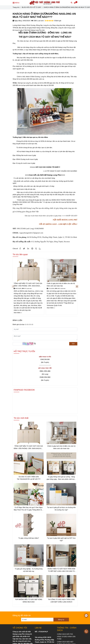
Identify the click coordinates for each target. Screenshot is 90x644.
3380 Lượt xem (37, 21)
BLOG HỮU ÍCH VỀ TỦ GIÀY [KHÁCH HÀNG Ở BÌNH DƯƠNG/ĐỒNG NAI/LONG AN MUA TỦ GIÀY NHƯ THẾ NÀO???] (32, 7)
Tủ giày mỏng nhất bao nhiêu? (29, 538)
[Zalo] (41, 249)
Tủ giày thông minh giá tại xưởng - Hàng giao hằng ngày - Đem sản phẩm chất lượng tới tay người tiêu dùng (61, 478)
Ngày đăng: (17, 21)
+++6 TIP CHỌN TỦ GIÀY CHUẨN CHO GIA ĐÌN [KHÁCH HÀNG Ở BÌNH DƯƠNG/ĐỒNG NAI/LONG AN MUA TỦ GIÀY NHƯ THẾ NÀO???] (59, 171)
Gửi (73, 344)
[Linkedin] (28, 249)
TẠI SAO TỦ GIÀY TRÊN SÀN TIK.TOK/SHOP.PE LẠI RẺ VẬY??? (29, 478)
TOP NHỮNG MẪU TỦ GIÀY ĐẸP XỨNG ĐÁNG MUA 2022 (29, 601)
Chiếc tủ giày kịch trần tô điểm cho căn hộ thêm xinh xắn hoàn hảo (61, 285)
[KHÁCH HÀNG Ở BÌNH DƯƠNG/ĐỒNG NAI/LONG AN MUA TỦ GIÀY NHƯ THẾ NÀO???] (45, 3)
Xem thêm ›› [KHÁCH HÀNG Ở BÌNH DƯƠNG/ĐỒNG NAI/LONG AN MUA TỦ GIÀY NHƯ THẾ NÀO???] (18, 313)
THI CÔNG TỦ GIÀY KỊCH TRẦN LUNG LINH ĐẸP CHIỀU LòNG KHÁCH (61, 601)
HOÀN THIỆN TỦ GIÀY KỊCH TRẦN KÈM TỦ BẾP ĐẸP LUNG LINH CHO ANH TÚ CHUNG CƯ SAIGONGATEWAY (61, 570)
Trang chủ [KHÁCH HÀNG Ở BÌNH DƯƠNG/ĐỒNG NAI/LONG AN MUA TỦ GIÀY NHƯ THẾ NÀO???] (16, 7)
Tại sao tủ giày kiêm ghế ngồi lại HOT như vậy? (61, 539)
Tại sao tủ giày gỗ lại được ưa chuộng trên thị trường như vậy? (61, 509)
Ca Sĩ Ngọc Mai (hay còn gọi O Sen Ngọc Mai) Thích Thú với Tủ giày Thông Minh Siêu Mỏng (29, 509)
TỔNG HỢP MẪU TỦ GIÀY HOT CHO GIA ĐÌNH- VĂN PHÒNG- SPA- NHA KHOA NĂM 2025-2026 (28, 285)
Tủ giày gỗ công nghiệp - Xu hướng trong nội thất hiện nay (29, 570)
